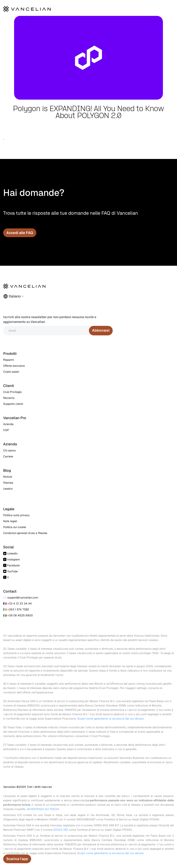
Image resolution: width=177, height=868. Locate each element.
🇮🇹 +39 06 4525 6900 (18, 615)
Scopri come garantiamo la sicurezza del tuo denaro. (111, 719)
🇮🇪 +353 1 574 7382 (16, 609)
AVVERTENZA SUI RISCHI (43, 809)
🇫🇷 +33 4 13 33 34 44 (17, 603)
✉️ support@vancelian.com (21, 598)
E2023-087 (61, 830)
